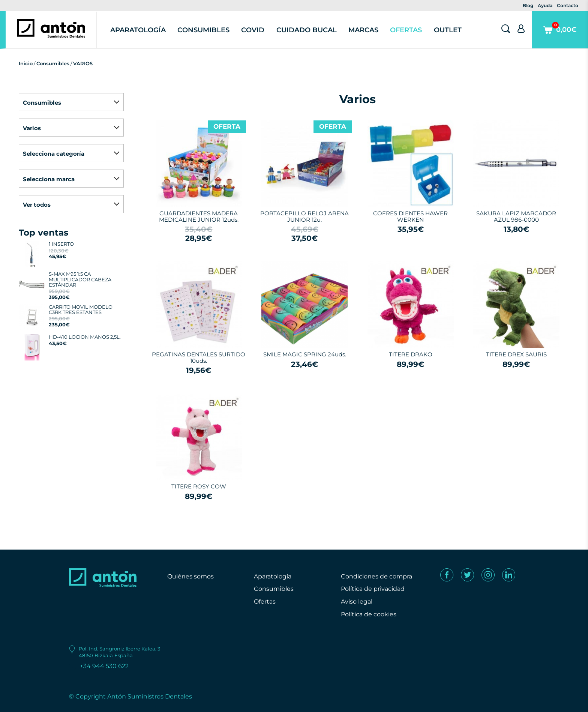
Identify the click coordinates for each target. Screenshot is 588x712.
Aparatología (138, 30)
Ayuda (545, 5)
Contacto (568, 5)
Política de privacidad (373, 589)
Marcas (363, 30)
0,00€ (560, 35)
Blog (528, 5)
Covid (253, 30)
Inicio (26, 63)
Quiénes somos (190, 576)
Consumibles (203, 30)
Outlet (448, 30)
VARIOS (83, 63)
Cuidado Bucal (307, 30)
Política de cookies (369, 614)
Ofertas (406, 30)
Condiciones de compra (376, 576)
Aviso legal (357, 602)
